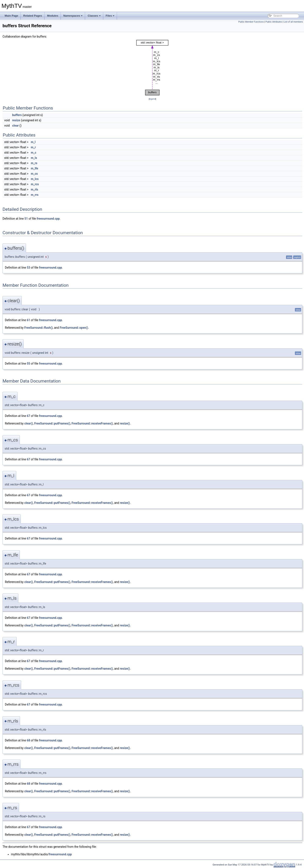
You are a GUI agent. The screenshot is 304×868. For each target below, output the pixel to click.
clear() (29, 423)
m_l (33, 142)
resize (16, 120)
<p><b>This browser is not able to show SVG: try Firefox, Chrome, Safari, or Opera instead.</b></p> (152, 68)
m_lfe (34, 168)
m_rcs (35, 184)
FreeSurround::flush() (39, 328)
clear (15, 126)
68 (28, 740)
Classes (94, 16)
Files (110, 16)
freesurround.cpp (48, 219)
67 (28, 416)
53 (28, 268)
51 (26, 219)
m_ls (34, 158)
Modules (53, 16)
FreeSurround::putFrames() (52, 423)
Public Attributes (274, 22)
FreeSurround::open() (74, 328)
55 (28, 364)
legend (152, 99)
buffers (17, 115)
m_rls (34, 189)
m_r (33, 147)
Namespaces (73, 16)
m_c (34, 153)
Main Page (11, 16)
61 (28, 320)
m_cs (34, 174)
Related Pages (33, 16)
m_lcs (35, 179)
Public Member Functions (251, 22)
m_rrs (35, 195)
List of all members (293, 22)
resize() (125, 423)
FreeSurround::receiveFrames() (92, 423)
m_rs (34, 163)
